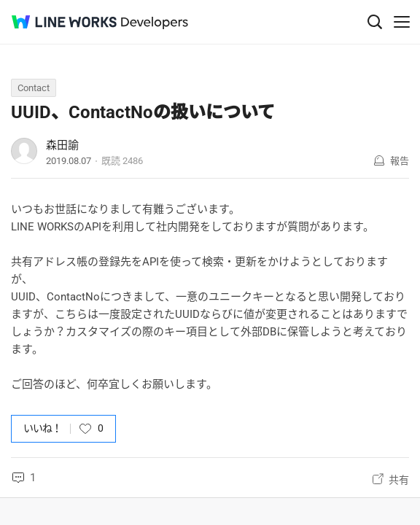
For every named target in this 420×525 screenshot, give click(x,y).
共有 (399, 480)
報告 (400, 161)
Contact (34, 88)
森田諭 (62, 145)
